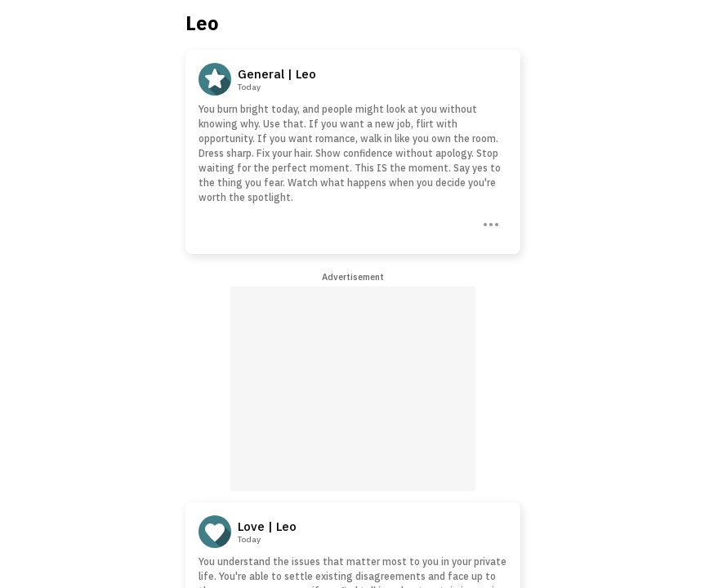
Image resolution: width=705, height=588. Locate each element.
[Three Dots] (489, 223)
